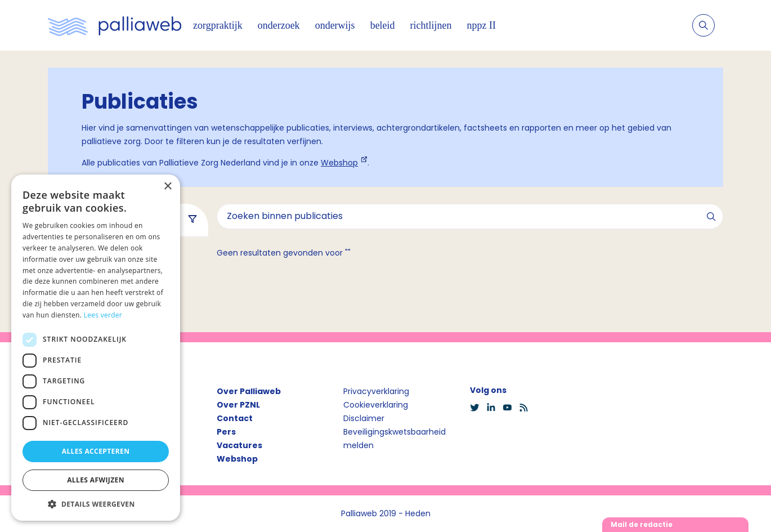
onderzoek (279, 25)
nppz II (481, 25)
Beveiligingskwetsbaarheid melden (395, 439)
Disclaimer (364, 418)
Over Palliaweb (249, 391)
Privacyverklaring (376, 391)
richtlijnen (431, 25)
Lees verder (103, 315)
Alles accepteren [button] (96, 451)
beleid (383, 25)
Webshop (339, 163)
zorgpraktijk (218, 25)
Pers (226, 432)
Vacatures (239, 445)
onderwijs (335, 25)
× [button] (167, 187)
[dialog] (96, 348)
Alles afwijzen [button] (96, 480)
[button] (96, 504)
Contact (235, 418)
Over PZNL (238, 405)
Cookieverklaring (376, 405)
